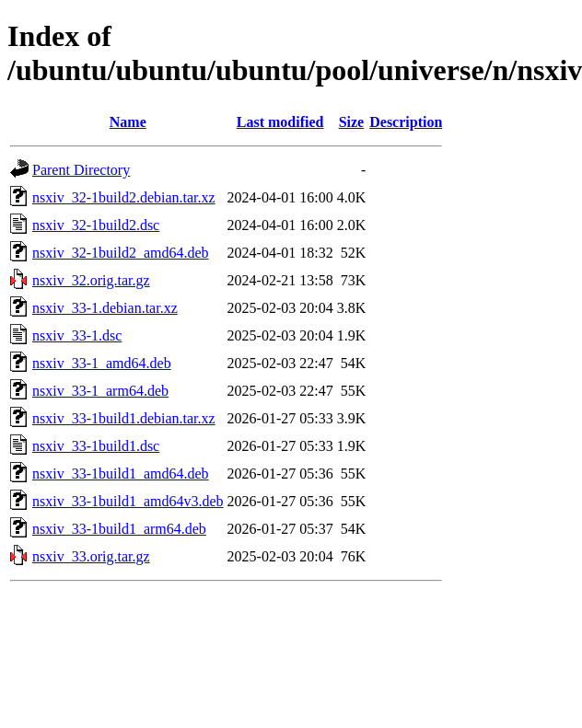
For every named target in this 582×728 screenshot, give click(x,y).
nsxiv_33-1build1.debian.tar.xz (124, 418)
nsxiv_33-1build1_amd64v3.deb (128, 501)
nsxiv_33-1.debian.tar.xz (105, 308)
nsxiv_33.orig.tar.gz (91, 556)
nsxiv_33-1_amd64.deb (102, 363)
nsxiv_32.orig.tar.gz (91, 280)
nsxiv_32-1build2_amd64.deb (121, 253)
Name (128, 122)
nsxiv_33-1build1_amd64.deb (121, 474)
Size (352, 122)
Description (406, 122)
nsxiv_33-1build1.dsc (96, 446)
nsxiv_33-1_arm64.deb (100, 391)
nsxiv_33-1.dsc (77, 335)
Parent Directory (81, 170)
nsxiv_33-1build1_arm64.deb (119, 529)
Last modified (280, 122)
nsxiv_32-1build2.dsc (96, 225)
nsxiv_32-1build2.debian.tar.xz (124, 197)
